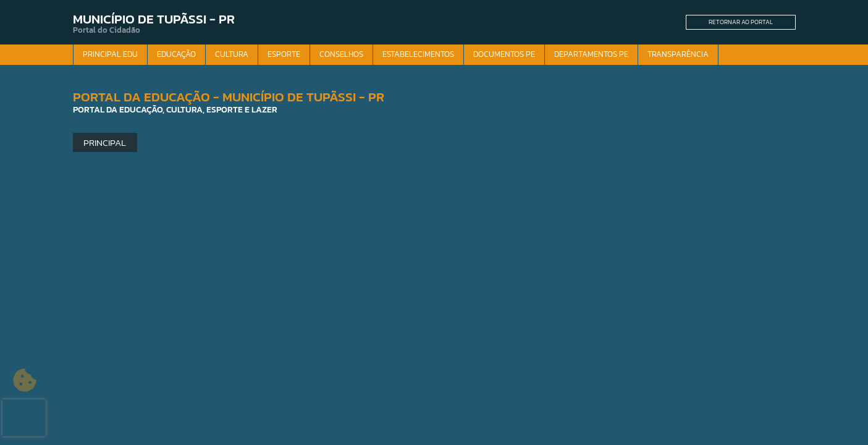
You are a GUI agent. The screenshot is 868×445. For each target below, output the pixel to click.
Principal (105, 142)
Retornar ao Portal (741, 22)
